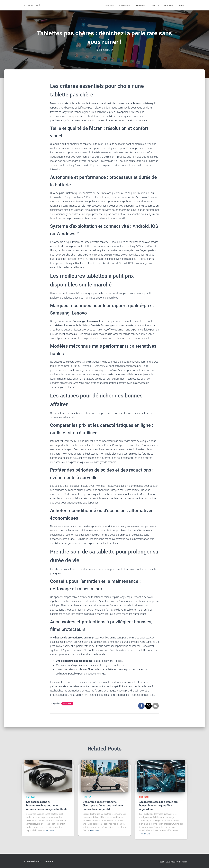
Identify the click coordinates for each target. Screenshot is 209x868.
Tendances (140, 5)
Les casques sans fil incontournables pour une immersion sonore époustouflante (47, 805)
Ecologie (181, 5)
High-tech (168, 5)
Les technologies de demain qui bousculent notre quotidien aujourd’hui (158, 805)
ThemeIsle (183, 862)
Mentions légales (32, 861)
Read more (49, 830)
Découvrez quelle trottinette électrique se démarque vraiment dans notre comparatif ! (103, 805)
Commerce (155, 5)
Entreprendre (124, 5)
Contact (49, 861)
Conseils (110, 5)
